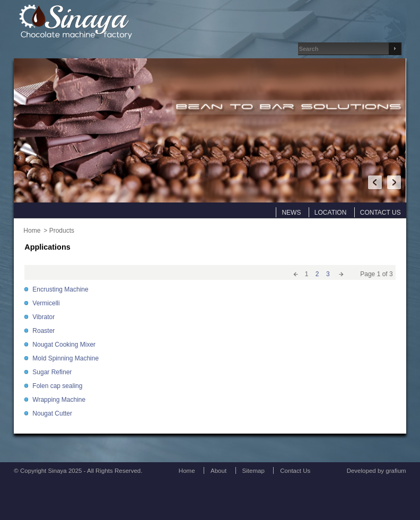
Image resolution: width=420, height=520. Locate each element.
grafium (396, 471)
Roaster (43, 331)
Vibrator (43, 317)
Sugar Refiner (52, 372)
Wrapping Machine (59, 400)
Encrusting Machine (60, 289)
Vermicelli (46, 303)
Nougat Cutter (52, 413)
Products (62, 231)
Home (32, 231)
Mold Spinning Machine (65, 358)
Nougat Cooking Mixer (64, 345)
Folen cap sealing (57, 386)
